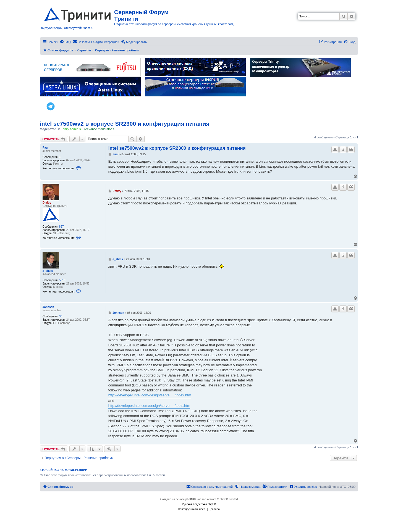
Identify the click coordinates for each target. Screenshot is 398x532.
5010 (62, 280)
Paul (45, 148)
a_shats (48, 271)
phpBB (190, 499)
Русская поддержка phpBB (199, 504)
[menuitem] (65, 42)
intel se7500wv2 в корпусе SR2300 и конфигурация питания (125, 124)
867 (61, 227)
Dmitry (47, 203)
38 (61, 316)
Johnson (48, 307)
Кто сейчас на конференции (64, 470)
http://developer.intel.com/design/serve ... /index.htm (150, 395)
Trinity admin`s (71, 129)
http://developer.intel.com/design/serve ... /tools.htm (149, 406)
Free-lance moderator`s (98, 129)
